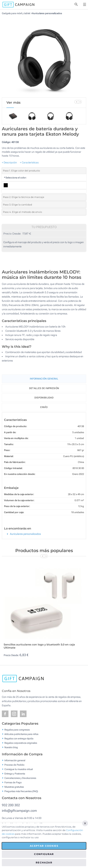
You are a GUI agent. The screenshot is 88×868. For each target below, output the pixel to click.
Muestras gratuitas (14, 787)
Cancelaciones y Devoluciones (20, 778)
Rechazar (44, 862)
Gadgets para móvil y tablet (16, 13)
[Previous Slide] (76, 102)
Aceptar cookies (44, 846)
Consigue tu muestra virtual (19, 769)
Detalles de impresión (44, 388)
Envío (44, 407)
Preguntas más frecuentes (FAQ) (21, 791)
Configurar (44, 854)
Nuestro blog (11, 747)
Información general (15, 760)
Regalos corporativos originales (21, 743)
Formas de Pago (13, 782)
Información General (44, 379)
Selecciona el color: (15, 178)
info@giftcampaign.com (19, 811)
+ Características (29, 162)
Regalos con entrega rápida (19, 739)
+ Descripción (9, 162)
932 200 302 (11, 805)
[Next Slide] (80, 102)
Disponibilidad (44, 398)
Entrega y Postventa (15, 773)
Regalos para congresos (17, 730)
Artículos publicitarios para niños (21, 734)
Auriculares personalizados (47, 13)
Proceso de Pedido (14, 765)
